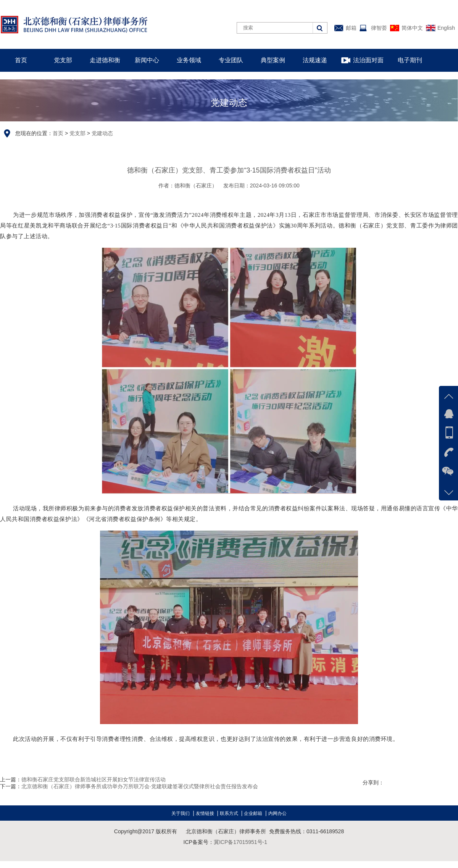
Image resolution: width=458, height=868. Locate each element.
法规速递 (315, 60)
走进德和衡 (105, 60)
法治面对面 (368, 60)
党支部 (63, 60)
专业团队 (231, 60)
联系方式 (229, 813)
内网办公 (277, 813)
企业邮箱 (253, 813)
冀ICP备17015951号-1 (240, 842)
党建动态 (102, 133)
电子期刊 (410, 60)
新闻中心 (147, 60)
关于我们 (181, 813)
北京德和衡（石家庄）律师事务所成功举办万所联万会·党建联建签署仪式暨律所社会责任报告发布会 (140, 786)
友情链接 (205, 813)
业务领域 (189, 60)
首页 (21, 60)
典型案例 (273, 60)
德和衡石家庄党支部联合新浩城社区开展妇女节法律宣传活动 (94, 779)
